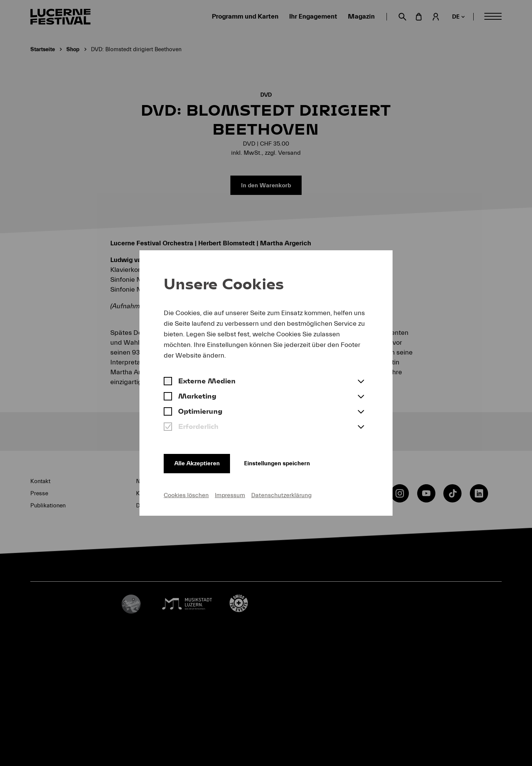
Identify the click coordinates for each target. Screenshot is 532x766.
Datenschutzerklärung (281, 494)
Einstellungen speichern (286, 462)
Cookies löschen (186, 494)
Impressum (230, 494)
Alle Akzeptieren (199, 462)
